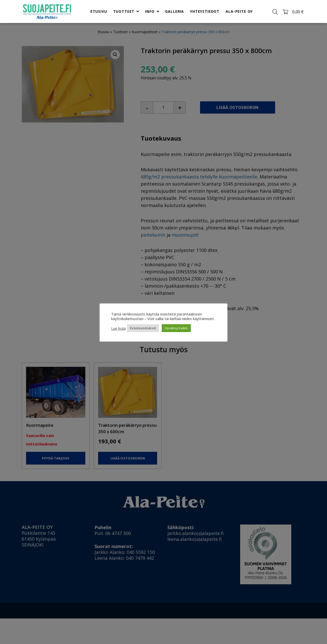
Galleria (175, 11)
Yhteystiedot (205, 11)
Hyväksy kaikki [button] (176, 328)
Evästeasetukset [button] (143, 328)
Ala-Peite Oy (239, 11)
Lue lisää (118, 328)
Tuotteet (124, 11)
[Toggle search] (275, 11)
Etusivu (99, 11)
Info (150, 11)
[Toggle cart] (293, 11)
